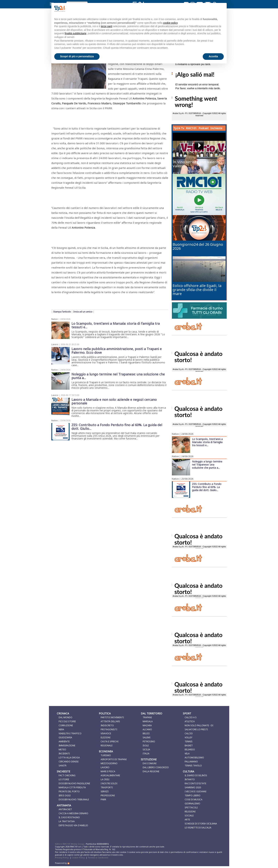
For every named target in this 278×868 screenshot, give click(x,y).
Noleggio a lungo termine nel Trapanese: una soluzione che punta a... (207, 464)
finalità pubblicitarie (76, 33)
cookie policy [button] (170, 23)
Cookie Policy (78, 858)
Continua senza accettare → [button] (206, 9)
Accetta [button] (213, 56)
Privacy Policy (62, 858)
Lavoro (55, 344)
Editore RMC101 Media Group (70, 844)
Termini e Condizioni (98, 858)
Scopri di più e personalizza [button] (77, 56)
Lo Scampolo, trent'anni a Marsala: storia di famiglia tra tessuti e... (207, 442)
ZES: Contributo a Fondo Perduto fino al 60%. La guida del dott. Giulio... (207, 487)
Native (55, 319)
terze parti (106, 26)
